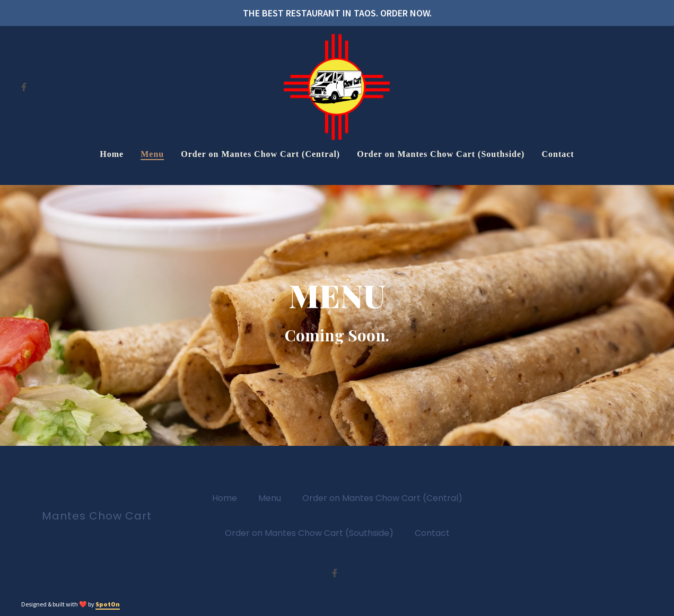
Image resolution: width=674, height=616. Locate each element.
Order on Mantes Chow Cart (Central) (386, 498)
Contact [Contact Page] (558, 154)
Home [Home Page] (112, 154)
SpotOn (108, 604)
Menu (273, 498)
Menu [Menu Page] (152, 154)
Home (228, 498)
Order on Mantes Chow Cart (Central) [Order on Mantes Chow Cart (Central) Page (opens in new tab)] (260, 154)
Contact (435, 533)
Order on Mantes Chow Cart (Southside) (312, 533)
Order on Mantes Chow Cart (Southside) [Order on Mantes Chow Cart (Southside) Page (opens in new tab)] (441, 154)
